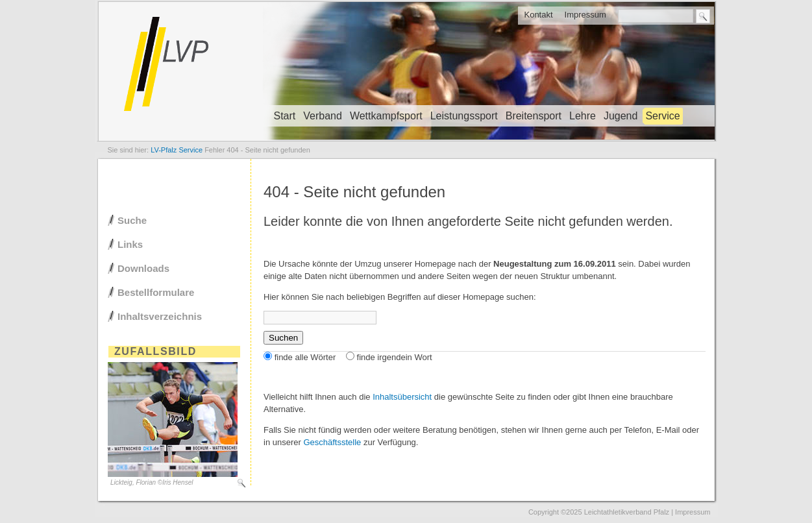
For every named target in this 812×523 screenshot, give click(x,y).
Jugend (621, 116)
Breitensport (534, 116)
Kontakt (538, 15)
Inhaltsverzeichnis (160, 316)
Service (662, 116)
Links (130, 244)
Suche (132, 220)
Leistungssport (464, 116)
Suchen (283, 338)
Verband (323, 116)
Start (285, 116)
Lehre (583, 116)
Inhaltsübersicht (402, 397)
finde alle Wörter (305, 357)
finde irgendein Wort (395, 357)
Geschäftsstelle (332, 442)
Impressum (585, 15)
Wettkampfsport (386, 116)
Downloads (143, 268)
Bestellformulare (156, 292)
